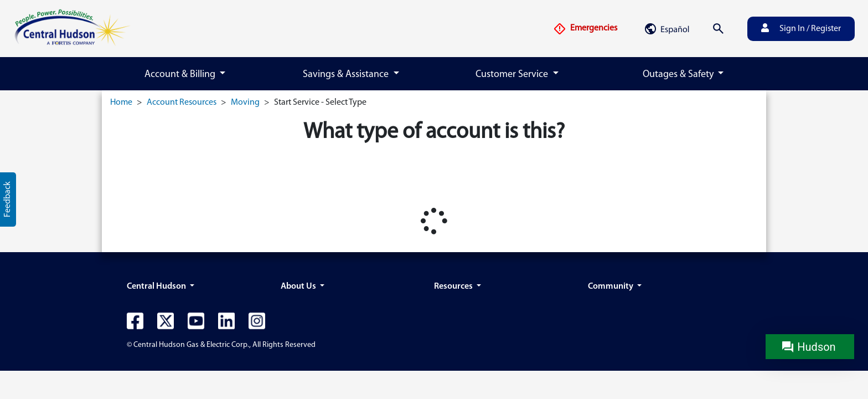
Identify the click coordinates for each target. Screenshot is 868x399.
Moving (245, 103)
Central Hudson (157, 287)
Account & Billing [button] (181, 75)
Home (121, 103)
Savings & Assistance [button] (347, 75)
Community (611, 287)
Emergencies (585, 29)
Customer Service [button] (513, 75)
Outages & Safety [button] (679, 75)
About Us (299, 287)
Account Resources (182, 103)
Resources (454, 287)
